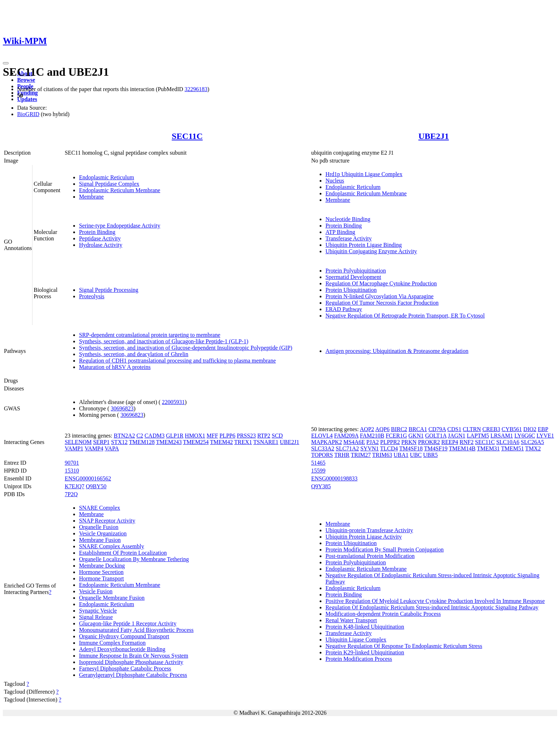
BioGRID (28, 114)
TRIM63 (382, 455)
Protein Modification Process (359, 659)
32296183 (196, 89)
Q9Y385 (321, 486)
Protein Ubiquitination (351, 290)
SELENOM (78, 442)
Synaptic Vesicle (98, 611)
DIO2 (530, 429)
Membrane (91, 197)
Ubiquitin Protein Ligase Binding (364, 245)
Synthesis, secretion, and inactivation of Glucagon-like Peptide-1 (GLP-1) (164, 341)
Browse (26, 80)
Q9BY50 (96, 486)
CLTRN (472, 429)
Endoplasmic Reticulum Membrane (120, 190)
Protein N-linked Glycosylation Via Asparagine (379, 296)
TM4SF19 (436, 448)
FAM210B (372, 436)
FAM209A (346, 436)
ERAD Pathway (344, 309)
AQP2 (367, 429)
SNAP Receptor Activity (107, 521)
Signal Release (96, 617)
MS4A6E (354, 442)
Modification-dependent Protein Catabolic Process (383, 614)
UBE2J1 (433, 136)
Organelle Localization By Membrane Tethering (134, 559)
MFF (212, 436)
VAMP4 (94, 448)
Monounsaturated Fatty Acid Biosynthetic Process (136, 630)
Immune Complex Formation (112, 643)
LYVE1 (545, 436)
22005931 (173, 402)
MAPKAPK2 (326, 442)
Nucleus (335, 181)
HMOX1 (195, 436)
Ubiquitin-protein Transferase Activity (369, 530)
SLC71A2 (347, 448)
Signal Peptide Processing (109, 290)
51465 (318, 463)
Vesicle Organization (103, 533)
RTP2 (264, 436)
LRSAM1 (502, 436)
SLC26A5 (532, 442)
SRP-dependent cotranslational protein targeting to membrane (150, 335)
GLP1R (175, 436)
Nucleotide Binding (348, 219)
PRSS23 (246, 436)
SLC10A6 (508, 442)
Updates (27, 99)
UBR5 (431, 455)
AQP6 (382, 429)
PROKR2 (429, 442)
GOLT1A (436, 436)
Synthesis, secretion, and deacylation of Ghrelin (134, 354)
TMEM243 (169, 442)
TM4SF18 (411, 448)
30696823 (122, 408)
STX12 (119, 442)
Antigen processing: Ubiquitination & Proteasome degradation (397, 351)
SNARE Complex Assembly (111, 546)
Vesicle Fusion (96, 591)
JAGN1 (457, 436)
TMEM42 (221, 442)
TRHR (342, 455)
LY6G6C (525, 436)
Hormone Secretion (101, 572)
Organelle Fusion (99, 527)
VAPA (112, 448)
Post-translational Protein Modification (370, 556)
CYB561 (512, 429)
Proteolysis (92, 296)
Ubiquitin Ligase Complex (356, 640)
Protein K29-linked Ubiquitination (365, 652)
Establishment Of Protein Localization (123, 553)
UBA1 (401, 455)
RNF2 (467, 442)
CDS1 (454, 429)
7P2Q (71, 494)
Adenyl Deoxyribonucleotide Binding (122, 649)
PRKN (409, 442)
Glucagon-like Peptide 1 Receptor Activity (128, 623)
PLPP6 (227, 436)
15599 (318, 471)
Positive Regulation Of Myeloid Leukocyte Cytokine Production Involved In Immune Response (435, 601)
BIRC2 (399, 429)
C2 (140, 436)
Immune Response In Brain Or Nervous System (134, 656)
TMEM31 (488, 448)
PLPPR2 (390, 442)
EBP (543, 429)
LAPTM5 (478, 436)
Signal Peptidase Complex (109, 184)
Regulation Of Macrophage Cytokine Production (381, 283)
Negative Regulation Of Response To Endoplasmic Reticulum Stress (404, 646)
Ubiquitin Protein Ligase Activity (364, 537)
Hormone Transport (101, 578)
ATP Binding (340, 232)
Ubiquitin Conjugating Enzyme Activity (371, 251)
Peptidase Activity (100, 238)
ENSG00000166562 (88, 478)
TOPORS (322, 455)
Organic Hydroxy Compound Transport (124, 636)
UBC (416, 455)
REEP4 (450, 442)
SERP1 (101, 442)
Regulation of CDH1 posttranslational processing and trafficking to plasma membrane (177, 361)
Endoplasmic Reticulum (106, 177)
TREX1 (243, 442)
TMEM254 (196, 442)
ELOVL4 (322, 436)
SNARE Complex (99, 508)
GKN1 (416, 436)
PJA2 (373, 442)
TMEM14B (462, 448)
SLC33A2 (323, 448)
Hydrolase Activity (101, 245)
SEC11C (187, 136)
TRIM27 (361, 455)
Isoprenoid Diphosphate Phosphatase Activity (131, 662)
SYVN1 (370, 448)
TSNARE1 (266, 442)
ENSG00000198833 (334, 478)
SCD (277, 436)
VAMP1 (74, 448)
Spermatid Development (353, 277)
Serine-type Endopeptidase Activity (120, 226)
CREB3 (491, 429)
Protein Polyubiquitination (356, 271)
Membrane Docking (102, 566)
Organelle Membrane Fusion (112, 598)
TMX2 (533, 448)
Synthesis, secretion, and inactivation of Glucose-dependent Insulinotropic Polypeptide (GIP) (186, 348)
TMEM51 (512, 448)
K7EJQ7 (74, 486)
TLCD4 (389, 448)
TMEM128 (142, 442)
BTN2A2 (124, 436)
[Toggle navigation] (6, 63)
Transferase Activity (349, 238)
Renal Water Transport (351, 620)
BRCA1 (418, 429)
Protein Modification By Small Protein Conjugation (384, 550)
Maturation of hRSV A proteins (115, 367)
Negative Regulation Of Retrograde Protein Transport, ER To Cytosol (405, 316)
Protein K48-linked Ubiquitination (365, 627)
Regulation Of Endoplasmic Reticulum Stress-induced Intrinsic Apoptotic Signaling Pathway (432, 607)
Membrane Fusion (100, 540)
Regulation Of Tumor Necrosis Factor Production (382, 303)
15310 (72, 471)
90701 (72, 463)
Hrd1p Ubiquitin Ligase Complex (364, 174)
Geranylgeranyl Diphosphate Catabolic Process (133, 675)
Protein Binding (97, 232)
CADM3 (155, 436)
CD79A (437, 429)
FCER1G (396, 436)
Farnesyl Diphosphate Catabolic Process (125, 668)
